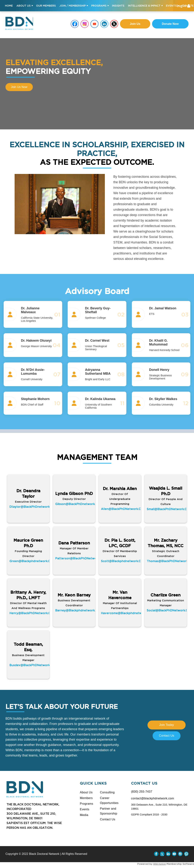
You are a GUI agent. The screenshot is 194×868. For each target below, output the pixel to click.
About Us (86, 792)
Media (84, 815)
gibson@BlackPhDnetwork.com (79, 504)
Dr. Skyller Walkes (163, 399)
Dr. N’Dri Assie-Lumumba (33, 372)
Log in (181, 6)
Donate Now (170, 24)
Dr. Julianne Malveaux (30, 310)
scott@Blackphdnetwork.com (123, 561)
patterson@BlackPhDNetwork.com (81, 558)
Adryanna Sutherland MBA (98, 372)
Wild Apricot (159, 864)
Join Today (167, 725)
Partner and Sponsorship (108, 811)
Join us (135, 24)
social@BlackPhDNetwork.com (170, 610)
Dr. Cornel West (97, 341)
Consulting (107, 792)
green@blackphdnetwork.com (32, 561)
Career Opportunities (109, 800)
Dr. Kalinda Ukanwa (100, 399)
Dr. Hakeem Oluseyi (36, 341)
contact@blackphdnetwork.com (153, 798)
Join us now (19, 87)
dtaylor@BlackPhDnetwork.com (33, 507)
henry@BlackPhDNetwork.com (32, 613)
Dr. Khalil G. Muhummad (158, 342)
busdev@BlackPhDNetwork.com (33, 665)
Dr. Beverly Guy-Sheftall (98, 310)
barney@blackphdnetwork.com (79, 610)
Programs (87, 804)
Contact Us (166, 736)
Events (85, 809)
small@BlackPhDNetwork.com (169, 509)
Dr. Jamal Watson (163, 308)
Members (86, 798)
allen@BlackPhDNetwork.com (123, 509)
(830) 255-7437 (142, 792)
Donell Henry (159, 370)
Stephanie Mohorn (35, 399)
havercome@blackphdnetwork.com (128, 613)
